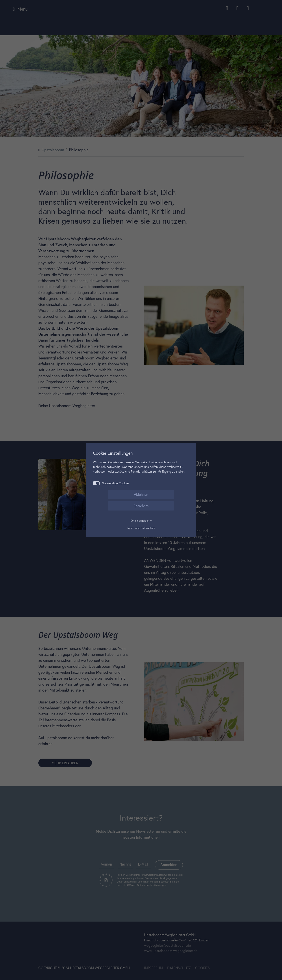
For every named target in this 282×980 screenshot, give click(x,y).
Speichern (141, 506)
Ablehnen (141, 494)
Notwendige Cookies (111, 483)
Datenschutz (148, 528)
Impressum (133, 528)
